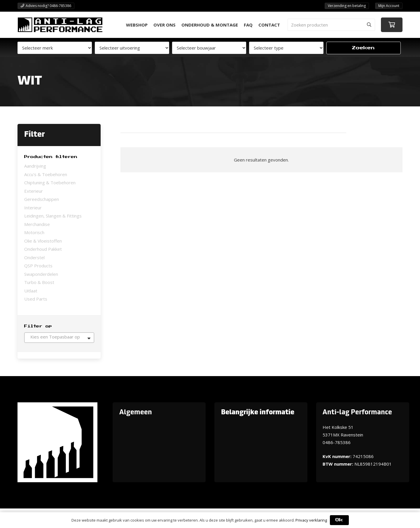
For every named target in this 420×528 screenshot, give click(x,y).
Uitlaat (31, 291)
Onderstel (34, 257)
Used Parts (36, 299)
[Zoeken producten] (331, 25)
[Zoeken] (369, 25)
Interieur (33, 208)
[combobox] (59, 338)
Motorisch (34, 232)
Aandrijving (35, 166)
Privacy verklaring (311, 520)
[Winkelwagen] (392, 25)
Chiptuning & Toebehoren (50, 183)
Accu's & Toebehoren (46, 174)
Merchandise (37, 224)
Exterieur (34, 191)
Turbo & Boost (39, 282)
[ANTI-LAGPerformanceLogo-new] (60, 25)
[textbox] (59, 337)
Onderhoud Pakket (43, 249)
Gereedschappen (42, 199)
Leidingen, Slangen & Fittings (53, 216)
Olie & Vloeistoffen (43, 241)
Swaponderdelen (41, 274)
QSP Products (38, 266)
